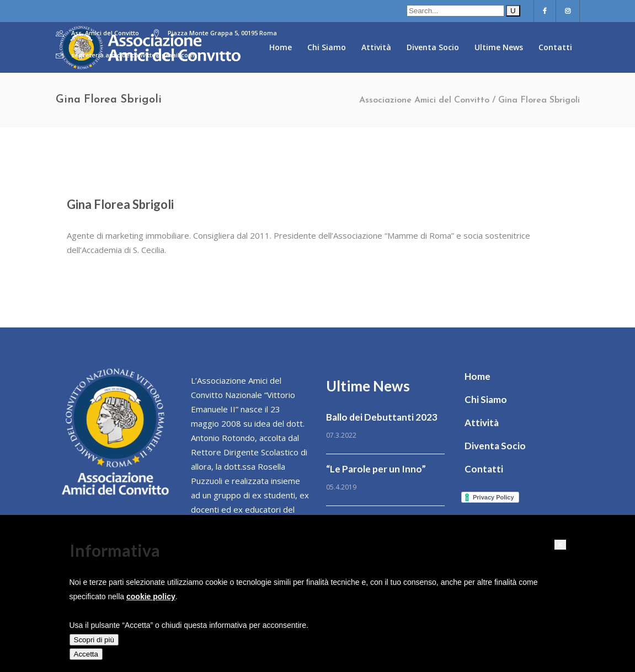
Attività (482, 423)
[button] (560, 545)
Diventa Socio (495, 446)
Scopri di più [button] (94, 640)
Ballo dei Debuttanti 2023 (382, 417)
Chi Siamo (486, 399)
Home (477, 376)
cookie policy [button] (151, 596)
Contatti (484, 469)
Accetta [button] (86, 654)
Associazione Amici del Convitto (424, 100)
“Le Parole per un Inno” (376, 469)
